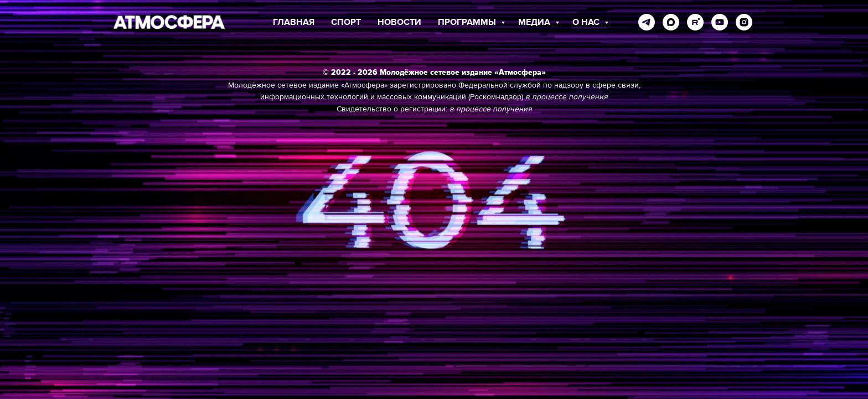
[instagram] (744, 22)
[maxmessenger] (671, 22)
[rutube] (695, 22)
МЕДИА (535, 22)
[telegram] (647, 22)
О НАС (587, 22)
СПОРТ (346, 22)
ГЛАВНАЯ (294, 22)
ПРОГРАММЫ (468, 22)
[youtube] (720, 22)
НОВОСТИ (399, 22)
